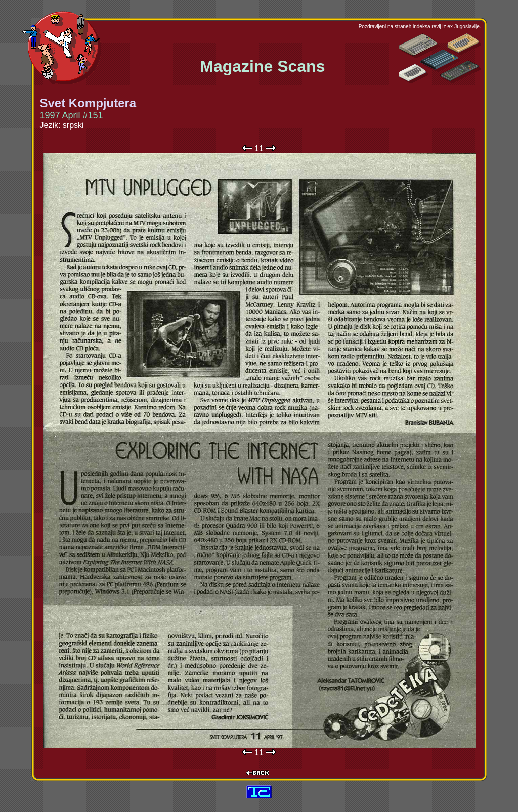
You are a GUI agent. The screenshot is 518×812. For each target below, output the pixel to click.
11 (259, 148)
